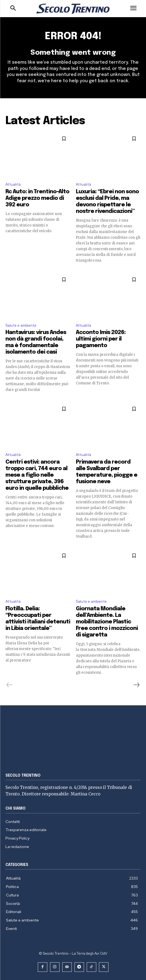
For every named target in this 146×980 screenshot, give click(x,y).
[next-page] (136, 685)
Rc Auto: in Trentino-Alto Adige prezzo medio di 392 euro (37, 198)
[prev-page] (10, 685)
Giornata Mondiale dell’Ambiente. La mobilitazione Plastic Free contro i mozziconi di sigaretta (107, 622)
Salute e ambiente (21, 325)
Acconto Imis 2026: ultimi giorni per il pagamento (101, 339)
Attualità (13, 184)
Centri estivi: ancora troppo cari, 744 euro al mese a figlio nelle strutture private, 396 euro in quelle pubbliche (37, 475)
